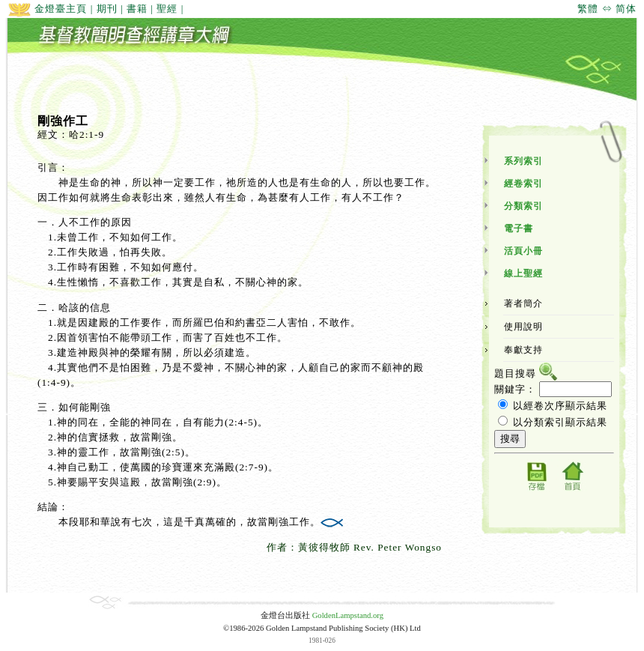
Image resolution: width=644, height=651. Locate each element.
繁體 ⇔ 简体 (607, 9)
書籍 (137, 9)
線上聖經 (523, 273)
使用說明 (523, 327)
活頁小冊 (523, 251)
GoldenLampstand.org (348, 615)
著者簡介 (523, 303)
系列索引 (523, 161)
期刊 (107, 9)
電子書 (519, 228)
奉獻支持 (523, 350)
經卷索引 (523, 184)
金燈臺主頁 (47, 9)
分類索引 (523, 206)
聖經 (167, 9)
